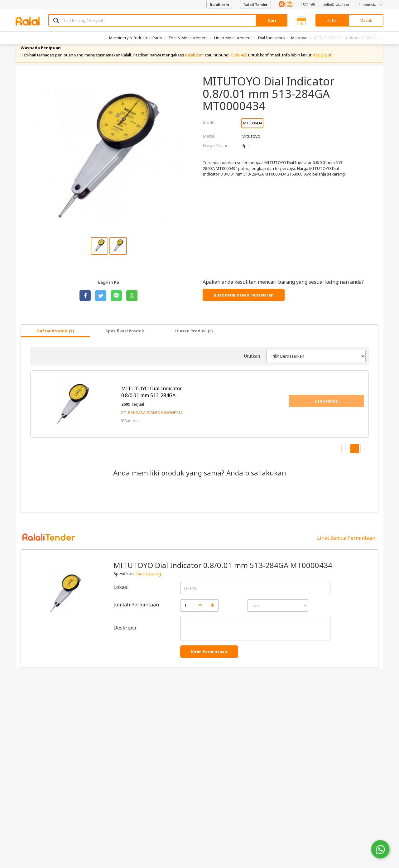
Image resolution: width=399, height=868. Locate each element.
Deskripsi (125, 638)
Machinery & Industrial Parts (136, 38)
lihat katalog (148, 584)
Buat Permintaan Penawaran (244, 306)
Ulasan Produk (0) (194, 341)
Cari (272, 20)
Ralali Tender (255, 5)
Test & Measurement (188, 38)
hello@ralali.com (337, 5)
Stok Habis (326, 412)
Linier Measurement (233, 38)
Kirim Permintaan (209, 662)
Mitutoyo (299, 38)
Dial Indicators (272, 38)
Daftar (332, 20)
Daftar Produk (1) (55, 341)
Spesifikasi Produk (125, 341)
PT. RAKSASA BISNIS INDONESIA (152, 423)
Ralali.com (219, 5)
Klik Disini (322, 65)
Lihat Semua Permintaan (346, 548)
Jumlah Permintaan (136, 615)
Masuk (366, 20)
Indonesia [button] (371, 5)
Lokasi (121, 598)
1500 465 (308, 5)
